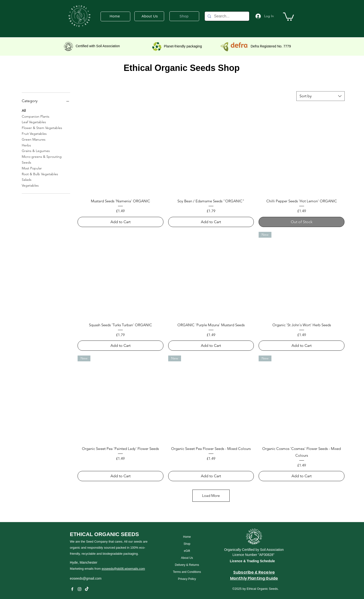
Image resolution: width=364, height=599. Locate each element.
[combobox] (320, 96)
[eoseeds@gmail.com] (106, 578)
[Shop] (187, 544)
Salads (27, 179)
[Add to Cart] (120, 222)
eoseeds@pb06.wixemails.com (123, 569)
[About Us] (187, 558)
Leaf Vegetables (34, 122)
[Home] (187, 537)
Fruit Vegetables (34, 133)
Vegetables (30, 185)
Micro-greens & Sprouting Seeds (42, 159)
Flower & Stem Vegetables (42, 128)
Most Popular (32, 168)
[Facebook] (72, 589)
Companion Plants (36, 116)
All (24, 110)
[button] (288, 16)
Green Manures (34, 139)
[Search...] (226, 16)
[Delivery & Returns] (187, 565)
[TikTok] (87, 589)
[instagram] (80, 589)
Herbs (26, 145)
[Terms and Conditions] (187, 572)
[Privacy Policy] (187, 579)
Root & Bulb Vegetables (40, 174)
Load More (211, 496)
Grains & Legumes (36, 151)
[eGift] (187, 551)
